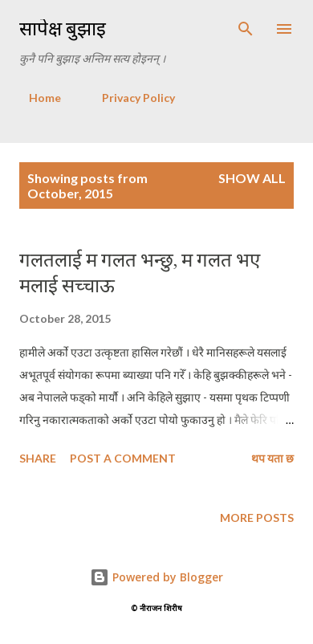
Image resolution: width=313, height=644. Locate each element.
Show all (252, 178)
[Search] (246, 29)
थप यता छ (272, 458)
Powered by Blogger (156, 577)
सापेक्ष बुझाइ (63, 29)
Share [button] (38, 458)
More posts (257, 518)
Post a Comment (123, 458)
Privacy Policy (129, 98)
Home (35, 98)
